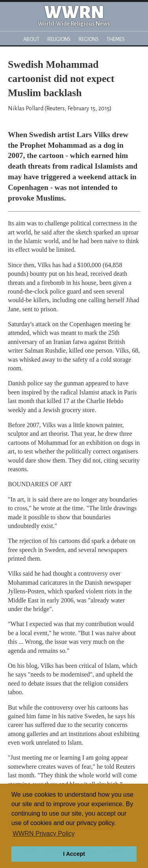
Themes (116, 39)
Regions (89, 39)
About (31, 39)
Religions (59, 39)
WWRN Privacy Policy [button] (44, 834)
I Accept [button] (74, 854)
